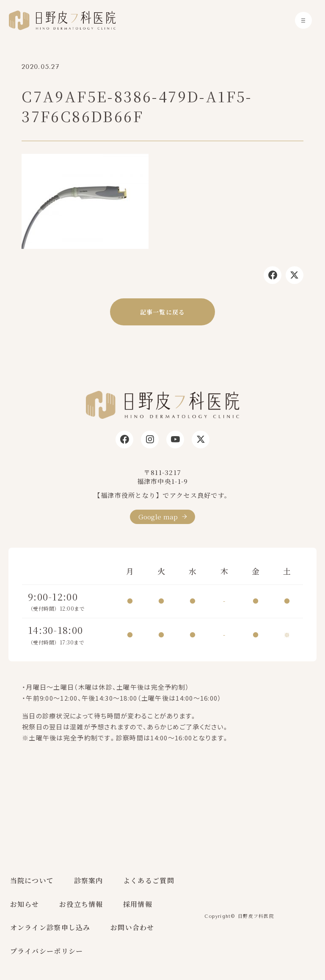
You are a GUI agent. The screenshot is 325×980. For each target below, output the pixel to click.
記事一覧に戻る (163, 312)
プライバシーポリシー (47, 951)
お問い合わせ (132, 927)
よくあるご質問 (149, 880)
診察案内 (89, 880)
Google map (158, 517)
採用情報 (138, 904)
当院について (32, 880)
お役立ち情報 (81, 904)
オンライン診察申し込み (50, 927)
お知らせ (25, 904)
